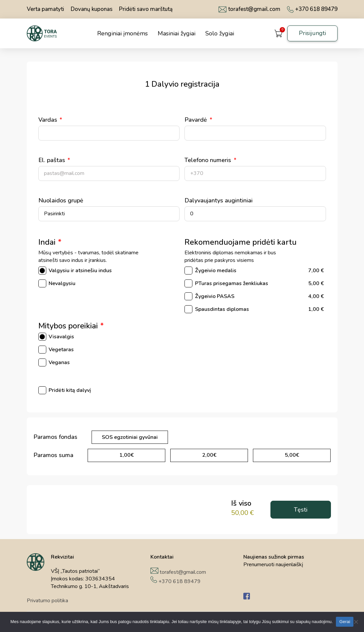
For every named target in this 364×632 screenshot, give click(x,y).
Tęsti (301, 510)
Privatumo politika (47, 601)
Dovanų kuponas (92, 9)
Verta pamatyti (45, 9)
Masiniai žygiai (177, 33)
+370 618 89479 (312, 9)
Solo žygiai (220, 33)
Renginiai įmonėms (122, 33)
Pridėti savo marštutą (146, 9)
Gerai (345, 622)
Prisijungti (312, 33)
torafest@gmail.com (249, 9)
